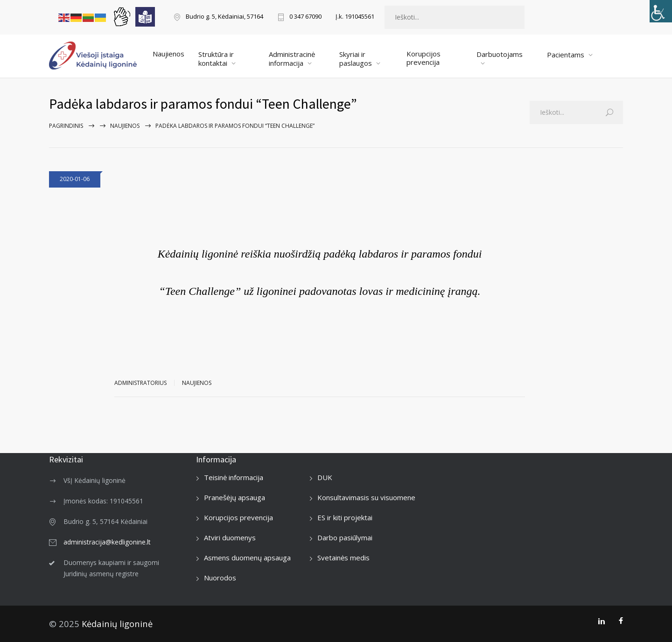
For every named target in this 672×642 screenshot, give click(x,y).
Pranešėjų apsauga (234, 497)
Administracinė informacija (292, 59)
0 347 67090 (305, 17)
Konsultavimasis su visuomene (366, 497)
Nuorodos (220, 578)
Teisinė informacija (234, 477)
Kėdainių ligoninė (117, 624)
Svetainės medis (343, 558)
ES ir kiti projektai (345, 517)
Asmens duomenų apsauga (247, 558)
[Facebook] (621, 621)
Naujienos (168, 54)
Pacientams (566, 55)
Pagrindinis (66, 126)
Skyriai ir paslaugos (356, 59)
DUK (325, 477)
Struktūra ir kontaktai (216, 59)
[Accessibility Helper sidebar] (661, 11)
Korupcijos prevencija (423, 58)
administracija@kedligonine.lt (107, 542)
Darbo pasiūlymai (345, 537)
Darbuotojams (500, 54)
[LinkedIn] (601, 621)
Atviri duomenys (230, 537)
